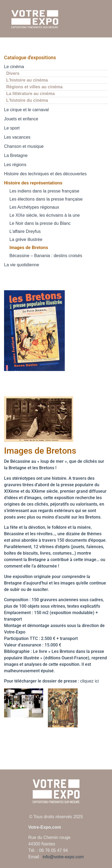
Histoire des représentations (33, 183)
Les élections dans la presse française (46, 199)
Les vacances (17, 137)
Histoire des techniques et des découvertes (45, 174)
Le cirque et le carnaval (26, 110)
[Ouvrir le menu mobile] (103, 19)
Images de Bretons (29, 248)
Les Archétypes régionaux (34, 207)
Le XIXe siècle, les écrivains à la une (45, 215)
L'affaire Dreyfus (25, 231)
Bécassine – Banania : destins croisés (46, 256)
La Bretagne (16, 155)
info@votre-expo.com (63, 857)
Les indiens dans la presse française (44, 191)
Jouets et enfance (21, 119)
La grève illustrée (26, 239)
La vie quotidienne (22, 265)
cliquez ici (89, 681)
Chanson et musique (24, 146)
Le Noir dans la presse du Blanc (40, 223)
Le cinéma (14, 67)
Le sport (12, 128)
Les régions (15, 165)
